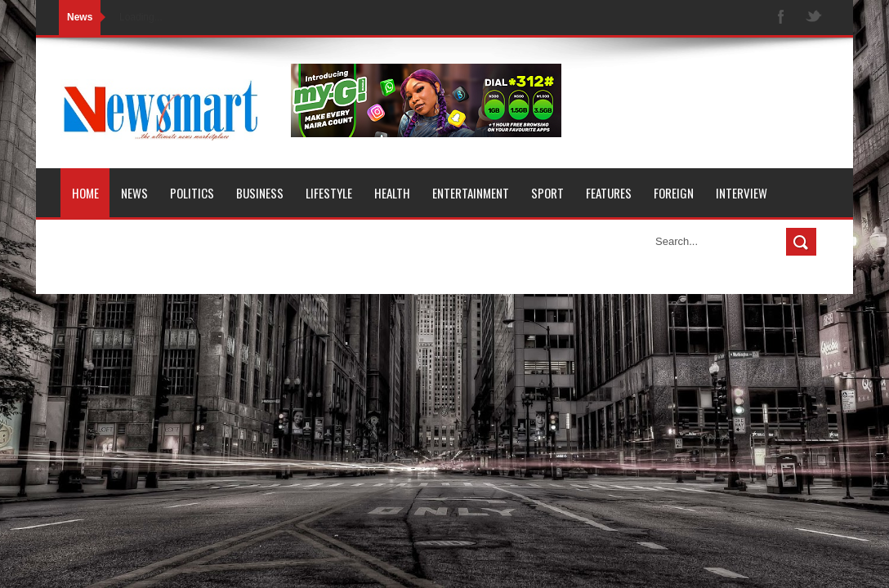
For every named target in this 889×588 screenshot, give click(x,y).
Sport (547, 193)
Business (260, 193)
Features (609, 193)
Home (85, 193)
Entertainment (471, 193)
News (134, 193)
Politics (192, 193)
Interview (742, 193)
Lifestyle (329, 193)
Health (392, 193)
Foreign (674, 193)
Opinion (92, 242)
